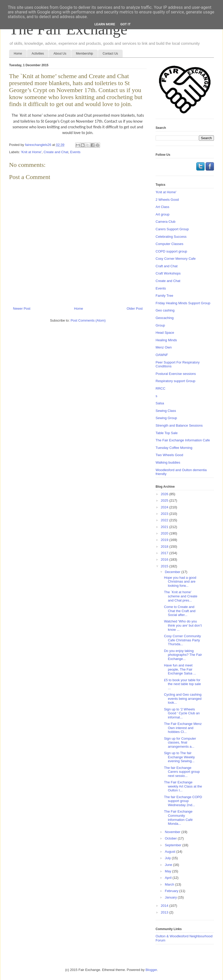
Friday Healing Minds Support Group (183, 303)
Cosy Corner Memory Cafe (176, 259)
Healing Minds (166, 340)
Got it (126, 24)
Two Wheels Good (169, 455)
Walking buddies (168, 462)
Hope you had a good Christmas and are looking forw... (180, 582)
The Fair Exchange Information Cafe (183, 440)
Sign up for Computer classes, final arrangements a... (180, 743)
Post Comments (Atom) (88, 320)
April (169, 878)
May (169, 871)
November (173, 832)
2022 (165, 520)
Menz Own (164, 347)
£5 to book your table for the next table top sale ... (182, 684)
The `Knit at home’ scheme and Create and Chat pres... (180, 596)
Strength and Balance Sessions (179, 425)
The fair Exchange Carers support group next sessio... (182, 772)
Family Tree (164, 296)
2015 (165, 566)
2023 (165, 514)
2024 (165, 507)
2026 (165, 494)
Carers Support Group (172, 229)
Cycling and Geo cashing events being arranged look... (183, 699)
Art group (162, 214)
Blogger (151, 970)
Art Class (162, 207)
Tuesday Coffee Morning (174, 448)
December (173, 572)
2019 (165, 540)
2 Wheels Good (167, 200)
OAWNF (162, 355)
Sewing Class (166, 411)
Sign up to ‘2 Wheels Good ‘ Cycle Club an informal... (182, 713)
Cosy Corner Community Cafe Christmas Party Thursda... (182, 640)
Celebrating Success (171, 237)
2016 (165, 559)
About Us (60, 54)
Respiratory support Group (175, 381)
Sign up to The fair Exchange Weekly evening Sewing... (179, 757)
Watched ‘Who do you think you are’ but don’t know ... (183, 625)
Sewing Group (166, 418)
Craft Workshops (168, 273)
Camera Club (166, 222)
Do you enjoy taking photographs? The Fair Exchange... (183, 655)
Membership (85, 54)
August (171, 852)
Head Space (165, 333)
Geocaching (165, 318)
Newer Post (22, 309)
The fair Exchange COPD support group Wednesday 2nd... (183, 801)
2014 (165, 906)
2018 (165, 547)
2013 (165, 912)
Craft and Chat (167, 266)
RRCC (161, 388)
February (172, 891)
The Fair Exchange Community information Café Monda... (178, 818)
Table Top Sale (167, 433)
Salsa (160, 403)
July (168, 858)
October (171, 838)
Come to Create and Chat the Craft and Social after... (180, 611)
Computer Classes (169, 244)
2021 (165, 527)
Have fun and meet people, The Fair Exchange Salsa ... (180, 669)
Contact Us (110, 54)
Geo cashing (165, 310)
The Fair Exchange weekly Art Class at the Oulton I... (183, 786)
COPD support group (171, 251)
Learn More (105, 24)
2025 (165, 500)
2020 (165, 533)
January (171, 897)
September (174, 845)
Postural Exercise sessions (176, 374)
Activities (38, 54)
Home (18, 54)
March (170, 884)
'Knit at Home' (31, 152)
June (169, 865)
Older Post (135, 309)
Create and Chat (56, 152)
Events (75, 152)
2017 (165, 553)
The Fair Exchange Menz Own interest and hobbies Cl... (183, 728)
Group (160, 325)
